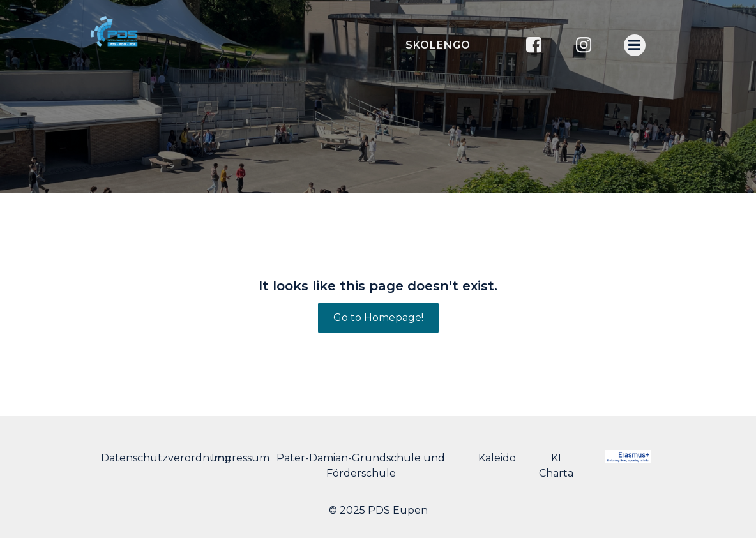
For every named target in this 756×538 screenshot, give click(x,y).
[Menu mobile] (635, 45)
